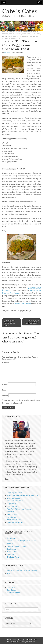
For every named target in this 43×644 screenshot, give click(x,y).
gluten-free (26, 34)
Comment (6, 363)
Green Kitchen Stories (15, 522)
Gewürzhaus (12, 549)
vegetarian (11, 38)
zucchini (18, 38)
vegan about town (13, 498)
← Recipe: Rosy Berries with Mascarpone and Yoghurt (9, 323)
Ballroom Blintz (12, 514)
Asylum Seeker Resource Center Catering (22, 571)
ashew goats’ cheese (23, 304)
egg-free (5, 34)
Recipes (35, 36)
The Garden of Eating (15, 520)
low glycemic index (9, 36)
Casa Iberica (12, 538)
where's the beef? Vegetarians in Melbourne (23, 495)
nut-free (29, 36)
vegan (4, 38)
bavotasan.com (31, 642)
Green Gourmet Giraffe (15, 501)
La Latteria (11, 554)
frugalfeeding (12, 504)
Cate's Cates (20, 11)
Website (5, 395)
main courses (21, 36)
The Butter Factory (14, 557)
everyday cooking (15, 34)
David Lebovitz (12, 506)
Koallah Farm (12, 552)
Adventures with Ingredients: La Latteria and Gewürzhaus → (32, 322)
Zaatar (9, 574)
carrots (10, 32)
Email (5, 390)
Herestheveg (12, 517)
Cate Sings (11, 587)
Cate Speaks (12, 590)
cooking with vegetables (22, 32)
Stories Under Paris (14, 593)
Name (5, 384)
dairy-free (35, 32)
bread (4, 32)
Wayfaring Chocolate (14, 493)
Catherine (7, 52)
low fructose (36, 34)
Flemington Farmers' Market (17, 546)
